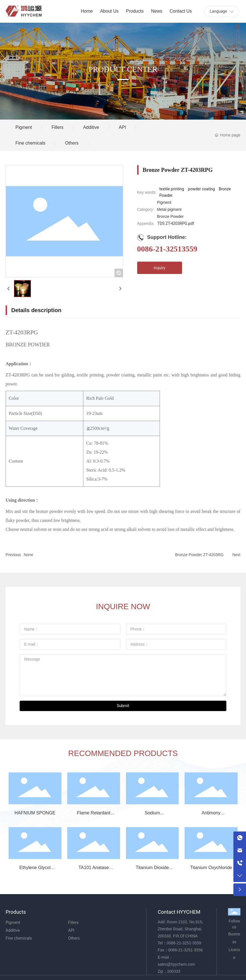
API (122, 127)
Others (72, 143)
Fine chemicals (30, 143)
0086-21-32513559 (167, 249)
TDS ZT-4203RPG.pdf (176, 223)
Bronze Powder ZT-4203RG (199, 555)
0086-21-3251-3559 (184, 943)
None (28, 555)
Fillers (58, 127)
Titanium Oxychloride (211, 868)
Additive (91, 127)
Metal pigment (169, 209)
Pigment (24, 127)
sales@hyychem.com (176, 964)
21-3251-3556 (190, 950)
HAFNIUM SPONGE (35, 813)
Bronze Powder (170, 216)
